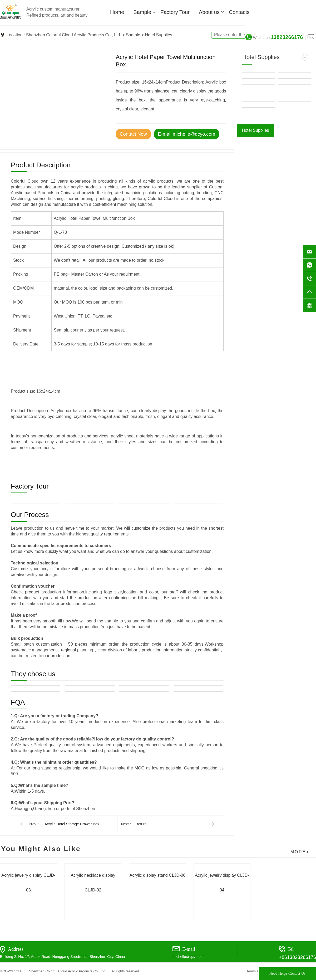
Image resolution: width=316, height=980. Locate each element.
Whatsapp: (278, 38)
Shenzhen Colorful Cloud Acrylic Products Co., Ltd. (74, 35)
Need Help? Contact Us (287, 974)
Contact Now (133, 134)
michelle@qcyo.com (189, 957)
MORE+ (300, 852)
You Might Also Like (41, 849)
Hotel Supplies (159, 35)
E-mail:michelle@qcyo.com (187, 134)
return (142, 824)
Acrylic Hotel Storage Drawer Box (72, 824)
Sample (133, 35)
